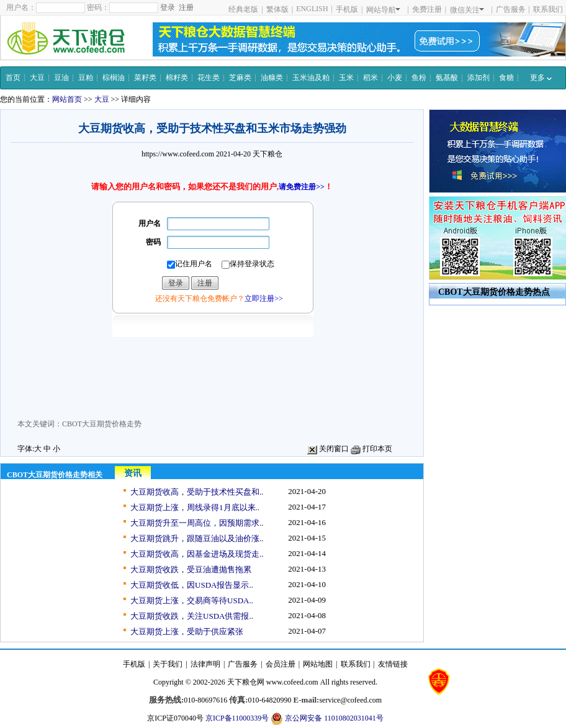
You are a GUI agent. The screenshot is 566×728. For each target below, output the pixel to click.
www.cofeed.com (292, 682)
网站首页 (67, 99)
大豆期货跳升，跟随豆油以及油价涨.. (197, 538)
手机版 (347, 9)
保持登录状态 (248, 264)
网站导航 (383, 10)
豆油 (61, 78)
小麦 (395, 78)
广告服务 (511, 9)
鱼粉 (419, 78)
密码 (153, 242)
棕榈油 (114, 78)
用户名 (150, 223)
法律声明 (205, 664)
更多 (541, 78)
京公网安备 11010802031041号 (327, 719)
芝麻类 (240, 78)
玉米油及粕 (311, 78)
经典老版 (243, 9)
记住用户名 (190, 264)
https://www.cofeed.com (178, 154)
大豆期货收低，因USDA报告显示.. (192, 585)
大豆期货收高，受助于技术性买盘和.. (197, 492)
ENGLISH (312, 9)
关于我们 (168, 664)
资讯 (133, 473)
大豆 (37, 78)
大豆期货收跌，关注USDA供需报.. (192, 616)
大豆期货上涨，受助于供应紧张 (187, 631)
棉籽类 (177, 78)
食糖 (506, 78)
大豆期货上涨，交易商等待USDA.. (192, 600)
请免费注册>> (302, 187)
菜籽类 (145, 78)
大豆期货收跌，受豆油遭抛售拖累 (191, 569)
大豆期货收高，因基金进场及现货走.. (197, 554)
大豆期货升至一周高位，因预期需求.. (197, 523)
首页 (13, 78)
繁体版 (277, 9)
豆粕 (86, 78)
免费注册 (427, 9)
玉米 (346, 78)
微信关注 (467, 10)
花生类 (209, 78)
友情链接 (393, 664)
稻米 (371, 78)
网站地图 (318, 664)
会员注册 (281, 664)
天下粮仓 (267, 154)
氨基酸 (447, 78)
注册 (186, 7)
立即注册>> (264, 299)
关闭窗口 (328, 449)
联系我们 (548, 9)
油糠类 (272, 78)
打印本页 (371, 449)
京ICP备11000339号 (237, 718)
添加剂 (478, 78)
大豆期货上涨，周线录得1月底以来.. (195, 507)
